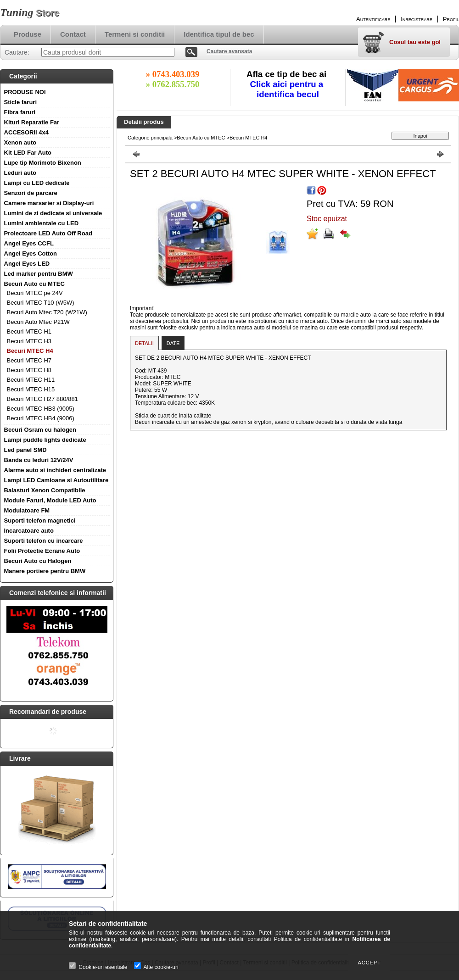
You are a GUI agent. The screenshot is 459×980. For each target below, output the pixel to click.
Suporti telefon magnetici (40, 521)
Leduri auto (20, 173)
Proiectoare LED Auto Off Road (48, 233)
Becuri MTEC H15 (31, 389)
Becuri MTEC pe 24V (35, 293)
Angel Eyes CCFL (29, 243)
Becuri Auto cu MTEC (34, 284)
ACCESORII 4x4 (27, 132)
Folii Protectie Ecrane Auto (42, 551)
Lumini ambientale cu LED (42, 223)
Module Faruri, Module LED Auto (50, 500)
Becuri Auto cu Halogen (38, 561)
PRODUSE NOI (25, 92)
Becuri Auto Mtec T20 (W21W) (47, 312)
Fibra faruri (20, 112)
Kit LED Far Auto (28, 153)
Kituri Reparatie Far (32, 122)
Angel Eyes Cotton (31, 253)
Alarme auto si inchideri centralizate (55, 470)
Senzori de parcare (31, 193)
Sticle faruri (21, 102)
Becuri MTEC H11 (31, 380)
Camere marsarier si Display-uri (49, 203)
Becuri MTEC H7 (29, 360)
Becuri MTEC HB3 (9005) (41, 409)
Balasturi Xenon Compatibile (45, 490)
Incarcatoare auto (29, 531)
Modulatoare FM (27, 510)
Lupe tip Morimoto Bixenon (43, 163)
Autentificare (373, 19)
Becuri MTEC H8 (29, 370)
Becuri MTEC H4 (30, 351)
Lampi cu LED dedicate (37, 183)
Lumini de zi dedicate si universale (53, 213)
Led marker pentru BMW (39, 274)
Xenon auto (20, 142)
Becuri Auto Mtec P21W (38, 322)
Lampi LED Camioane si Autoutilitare (56, 480)
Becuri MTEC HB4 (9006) (41, 418)
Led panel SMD (25, 450)
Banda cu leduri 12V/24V (39, 460)
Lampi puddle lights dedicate (45, 440)
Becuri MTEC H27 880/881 (42, 399)
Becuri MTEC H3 (29, 341)
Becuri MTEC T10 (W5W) (41, 303)
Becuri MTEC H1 (29, 331)
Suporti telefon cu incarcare (44, 541)
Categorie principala (150, 138)
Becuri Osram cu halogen (40, 430)
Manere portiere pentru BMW (45, 571)
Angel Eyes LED (27, 264)
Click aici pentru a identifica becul (288, 89)
